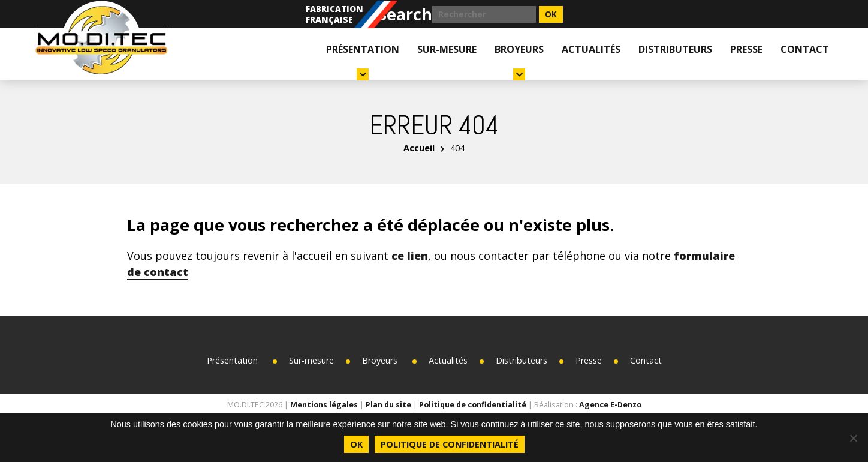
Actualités (591, 49)
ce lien (410, 256)
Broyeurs (519, 61)
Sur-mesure (447, 49)
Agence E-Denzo (610, 405)
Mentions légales (324, 405)
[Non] (853, 438)
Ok (356, 444)
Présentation (363, 61)
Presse (746, 49)
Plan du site (388, 405)
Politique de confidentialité (473, 405)
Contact (805, 49)
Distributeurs (675, 49)
